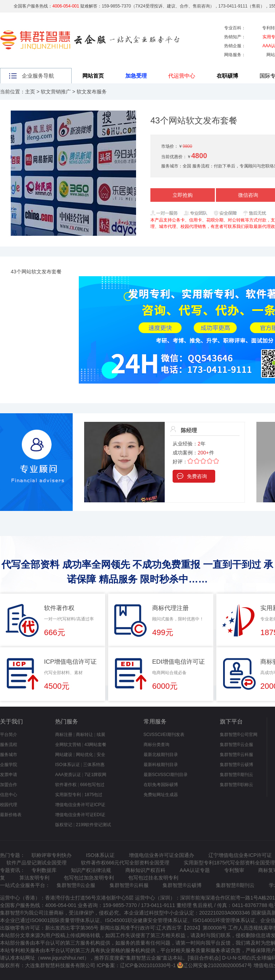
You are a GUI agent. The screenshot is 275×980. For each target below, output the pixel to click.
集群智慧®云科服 (237, 755)
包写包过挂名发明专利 (153, 878)
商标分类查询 (156, 745)
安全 (101, 755)
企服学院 (9, 765)
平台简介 (9, 735)
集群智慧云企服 (144, 958)
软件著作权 (66, 785)
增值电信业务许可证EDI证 (80, 815)
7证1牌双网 (95, 775)
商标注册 (64, 735)
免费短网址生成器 (161, 795)
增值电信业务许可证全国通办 (161, 855)
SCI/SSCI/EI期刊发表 (164, 735)
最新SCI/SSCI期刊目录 (166, 775)
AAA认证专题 (195, 870)
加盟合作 (9, 785)
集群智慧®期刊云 (237, 775)
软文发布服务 (92, 92)
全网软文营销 (68, 745)
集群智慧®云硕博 (237, 765)
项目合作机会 (204, 958)
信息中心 (9, 795)
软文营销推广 (56, 92)
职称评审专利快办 (52, 855)
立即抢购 (183, 195)
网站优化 (85, 755)
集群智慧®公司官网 (239, 735)
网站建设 (64, 755)
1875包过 (94, 795)
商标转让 (85, 735)
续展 (101, 735)
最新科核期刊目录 (161, 765)
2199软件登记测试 (94, 825)
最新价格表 (11, 815)
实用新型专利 (68, 795)
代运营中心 (182, 76)
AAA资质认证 (68, 775)
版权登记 (64, 825)
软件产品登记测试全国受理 (37, 863)
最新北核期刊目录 (161, 755)
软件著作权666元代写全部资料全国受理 (125, 863)
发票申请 (9, 775)
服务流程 (9, 745)
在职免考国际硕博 (161, 785)
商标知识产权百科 (145, 870)
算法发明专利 (34, 878)
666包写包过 (92, 785)
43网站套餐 (95, 745)
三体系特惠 (94, 765)
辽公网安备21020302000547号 (218, 965)
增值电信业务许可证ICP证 (80, 805)
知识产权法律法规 (91, 870)
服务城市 (9, 755)
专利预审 (234, 870)
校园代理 (9, 805)
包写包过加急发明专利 (89, 878)
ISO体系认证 (67, 765)
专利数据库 (44, 870)
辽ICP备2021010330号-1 (148, 965)
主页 (30, 92)
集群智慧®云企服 (237, 745)
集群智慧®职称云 (237, 785)
